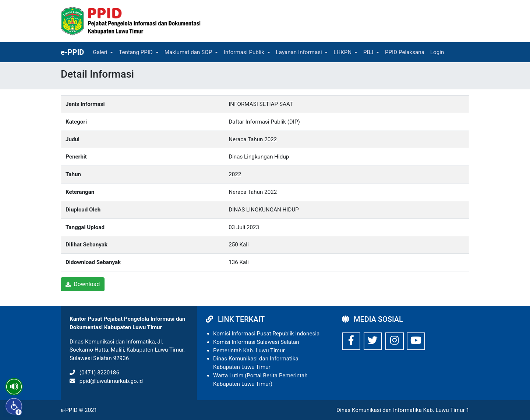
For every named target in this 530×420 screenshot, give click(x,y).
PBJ (368, 52)
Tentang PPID (136, 52)
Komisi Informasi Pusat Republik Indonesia (266, 334)
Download (83, 284)
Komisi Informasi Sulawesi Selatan (256, 342)
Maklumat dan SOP (188, 52)
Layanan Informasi (299, 52)
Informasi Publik (244, 52)
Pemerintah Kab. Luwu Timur (249, 350)
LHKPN (342, 52)
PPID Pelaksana (405, 52)
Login (437, 52)
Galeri (100, 52)
